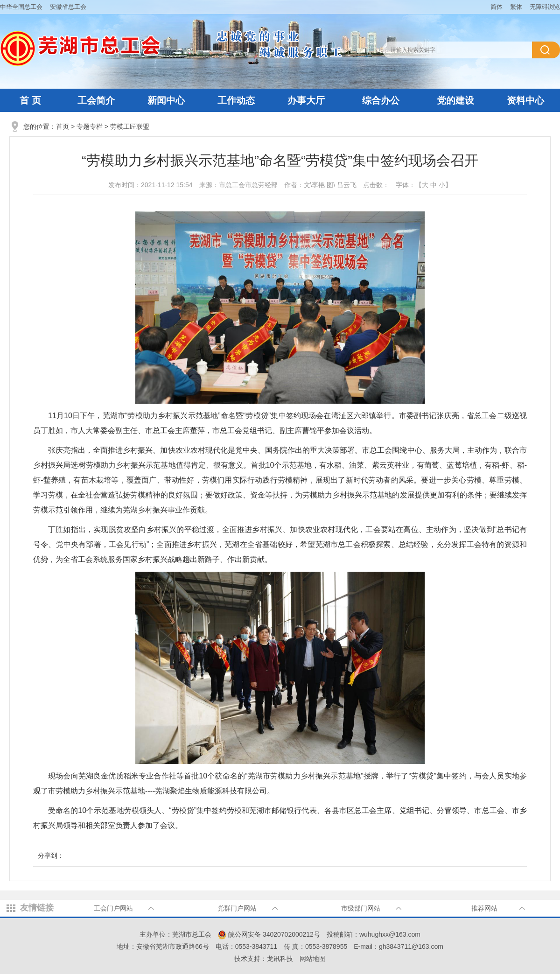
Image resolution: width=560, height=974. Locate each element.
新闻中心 (166, 100)
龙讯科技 (280, 959)
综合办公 (381, 100)
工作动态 (236, 100)
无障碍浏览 (545, 7)
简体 (497, 7)
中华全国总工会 (21, 7)
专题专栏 (90, 126)
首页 (63, 126)
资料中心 (525, 100)
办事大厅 (306, 100)
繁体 (516, 7)
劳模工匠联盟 (130, 126)
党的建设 (455, 100)
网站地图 (313, 959)
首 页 (30, 100)
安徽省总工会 (68, 7)
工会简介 (96, 100)
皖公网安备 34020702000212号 (269, 934)
